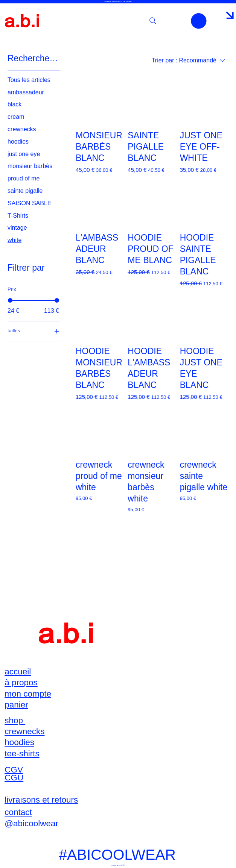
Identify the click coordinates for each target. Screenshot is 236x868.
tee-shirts (22, 754)
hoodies (19, 742)
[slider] (10, 300)
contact (18, 812)
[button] (199, 21)
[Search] (153, 21)
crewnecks (24, 731)
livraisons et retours (41, 800)
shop (15, 720)
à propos (21, 682)
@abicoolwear (31, 823)
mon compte (28, 694)
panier (16, 705)
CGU (14, 778)
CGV (14, 770)
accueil (18, 672)
